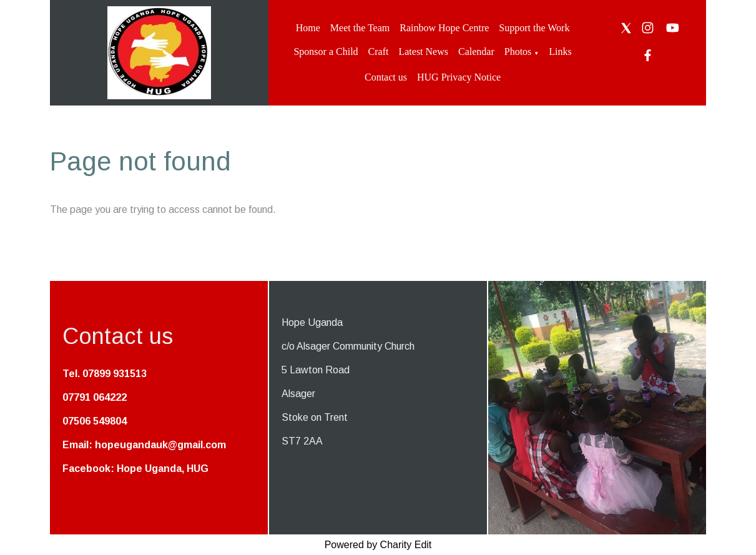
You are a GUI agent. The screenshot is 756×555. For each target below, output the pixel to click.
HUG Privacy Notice (459, 77)
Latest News (423, 52)
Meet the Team (360, 28)
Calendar (476, 52)
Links (560, 52)
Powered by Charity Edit (378, 545)
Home (308, 28)
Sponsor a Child (326, 52)
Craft (379, 52)
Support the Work (534, 28)
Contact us (386, 77)
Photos (518, 52)
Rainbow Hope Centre (444, 28)
